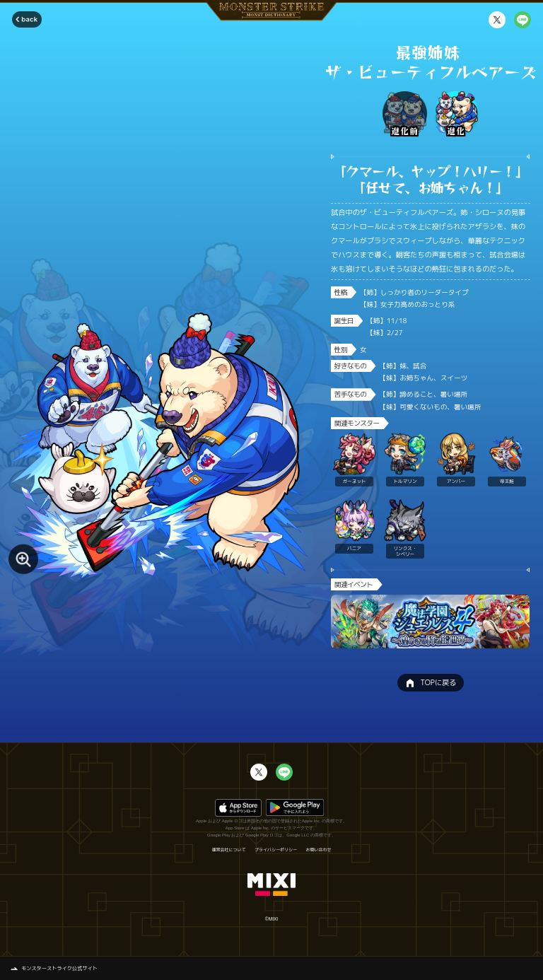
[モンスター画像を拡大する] (23, 559)
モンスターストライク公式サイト (59, 968)
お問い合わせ (319, 850)
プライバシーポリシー (276, 850)
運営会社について (228, 850)
